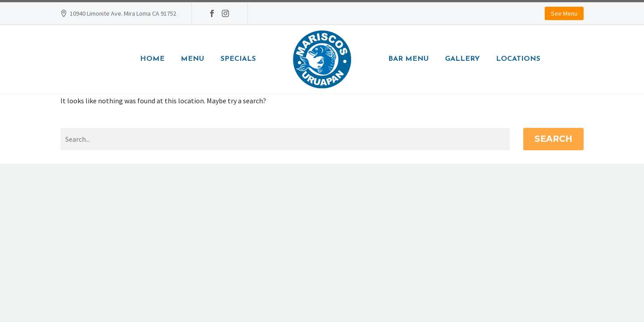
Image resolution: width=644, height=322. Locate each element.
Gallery (462, 59)
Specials (238, 59)
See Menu (564, 13)
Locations (518, 59)
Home (152, 59)
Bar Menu (409, 59)
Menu (193, 59)
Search (553, 139)
